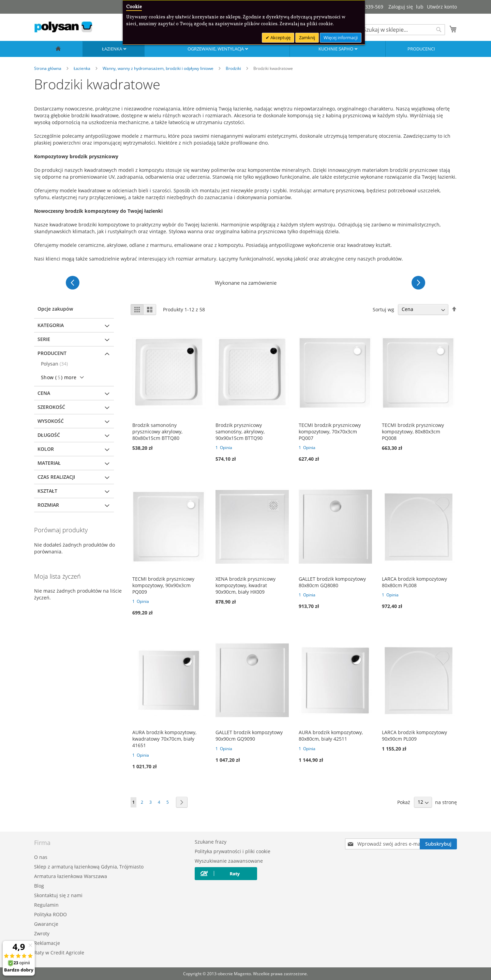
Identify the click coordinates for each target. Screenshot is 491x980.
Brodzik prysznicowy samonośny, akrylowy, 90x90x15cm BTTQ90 (240, 432)
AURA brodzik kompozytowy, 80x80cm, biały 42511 (331, 736)
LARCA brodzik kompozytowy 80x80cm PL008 (414, 582)
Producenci (421, 49)
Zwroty (42, 933)
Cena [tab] (44, 393)
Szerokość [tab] (51, 407)
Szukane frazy (211, 842)
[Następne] (418, 283)
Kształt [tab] (47, 491)
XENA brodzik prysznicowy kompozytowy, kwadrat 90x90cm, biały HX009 (245, 585)
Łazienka (113, 49)
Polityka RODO (50, 914)
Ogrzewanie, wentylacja (216, 49)
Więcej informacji (341, 38)
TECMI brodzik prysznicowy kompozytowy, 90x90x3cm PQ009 (163, 585)
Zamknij (307, 38)
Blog (39, 886)
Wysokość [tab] (51, 421)
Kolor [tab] (46, 449)
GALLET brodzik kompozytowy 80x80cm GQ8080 (332, 582)
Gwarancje (46, 924)
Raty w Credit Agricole (59, 953)
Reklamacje (47, 943)
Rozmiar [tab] (48, 505)
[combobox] (402, 30)
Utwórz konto (442, 7)
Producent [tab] (52, 353)
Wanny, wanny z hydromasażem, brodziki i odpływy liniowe (159, 68)
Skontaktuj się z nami (58, 895)
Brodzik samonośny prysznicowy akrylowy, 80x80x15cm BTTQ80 (157, 432)
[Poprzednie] (73, 283)
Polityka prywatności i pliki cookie (233, 851)
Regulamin (46, 905)
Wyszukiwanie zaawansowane (229, 861)
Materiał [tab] (49, 463)
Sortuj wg (383, 309)
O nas (41, 857)
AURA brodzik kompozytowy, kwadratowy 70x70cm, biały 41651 (164, 739)
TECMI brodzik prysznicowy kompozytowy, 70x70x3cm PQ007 (330, 432)
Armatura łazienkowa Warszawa (71, 876)
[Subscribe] (438, 844)
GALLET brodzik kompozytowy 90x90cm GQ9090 (249, 736)
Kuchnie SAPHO (336, 49)
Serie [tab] (44, 339)
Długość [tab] (49, 435)
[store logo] (63, 27)
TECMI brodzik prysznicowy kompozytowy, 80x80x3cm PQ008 (413, 432)
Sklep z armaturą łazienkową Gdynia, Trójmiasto (89, 867)
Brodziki (234, 68)
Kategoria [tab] (51, 325)
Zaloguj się (401, 7)
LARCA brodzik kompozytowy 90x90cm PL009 (414, 736)
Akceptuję (280, 38)
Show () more (59, 377)
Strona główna (48, 68)
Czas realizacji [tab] (56, 477)
